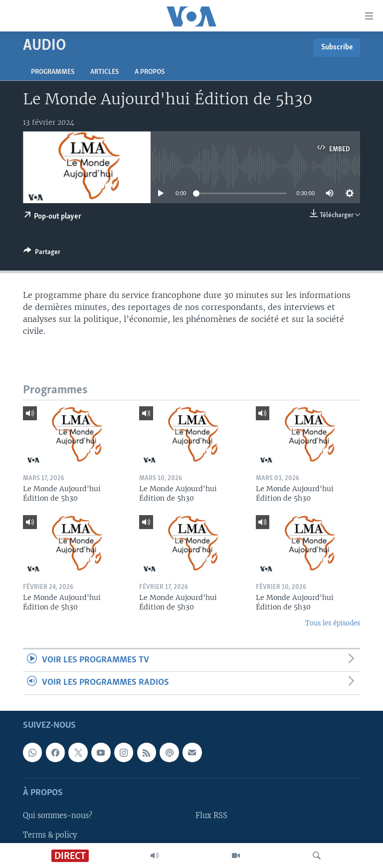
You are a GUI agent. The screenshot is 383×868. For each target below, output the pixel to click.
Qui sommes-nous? (58, 816)
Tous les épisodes (333, 623)
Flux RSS (211, 816)
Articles (104, 72)
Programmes (53, 72)
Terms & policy (50, 835)
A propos (150, 72)
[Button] (42, 254)
